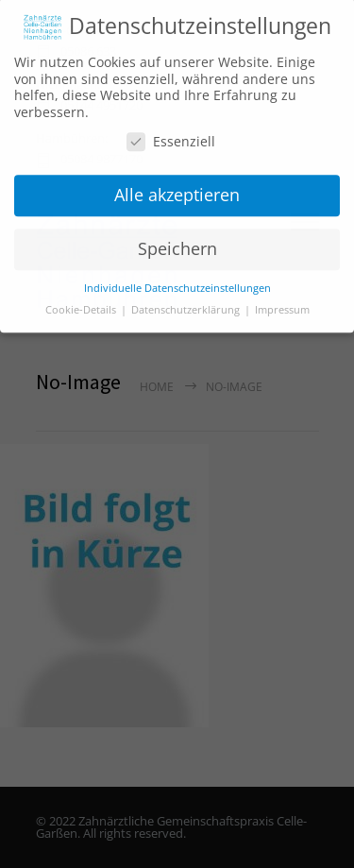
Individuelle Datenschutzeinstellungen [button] (177, 282)
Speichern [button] (177, 243)
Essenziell (171, 136)
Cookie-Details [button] (82, 304)
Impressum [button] (282, 304)
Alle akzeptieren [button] (177, 189)
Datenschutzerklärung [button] (187, 304)
